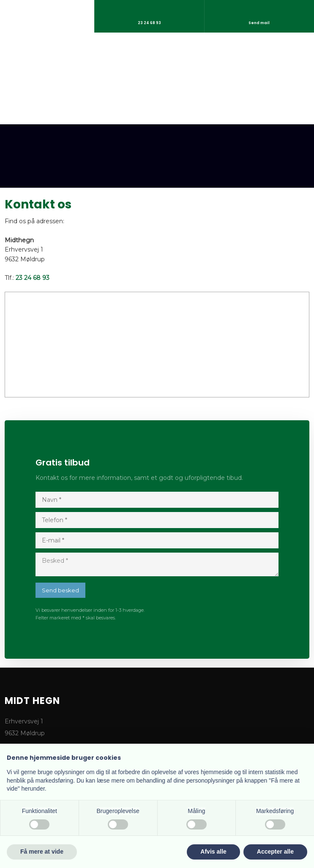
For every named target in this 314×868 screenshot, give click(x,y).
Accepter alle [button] (275, 852)
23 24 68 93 (33, 278)
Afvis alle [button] (213, 852)
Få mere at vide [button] (42, 852)
